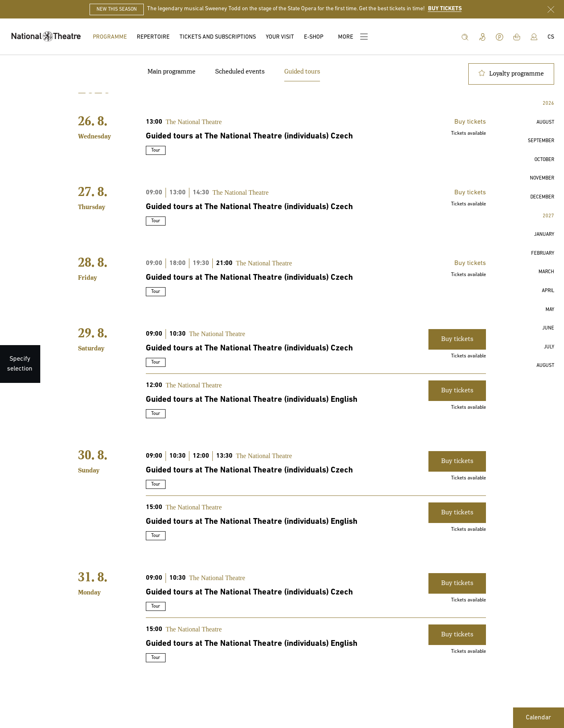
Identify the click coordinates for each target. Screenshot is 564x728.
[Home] (46, 37)
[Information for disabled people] (482, 37)
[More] (352, 37)
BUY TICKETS (445, 9)
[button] (545, 123)
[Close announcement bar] (551, 9)
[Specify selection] (20, 364)
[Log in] (534, 37)
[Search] (465, 37)
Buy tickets (470, 122)
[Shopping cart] (517, 37)
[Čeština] (551, 37)
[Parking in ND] (500, 37)
